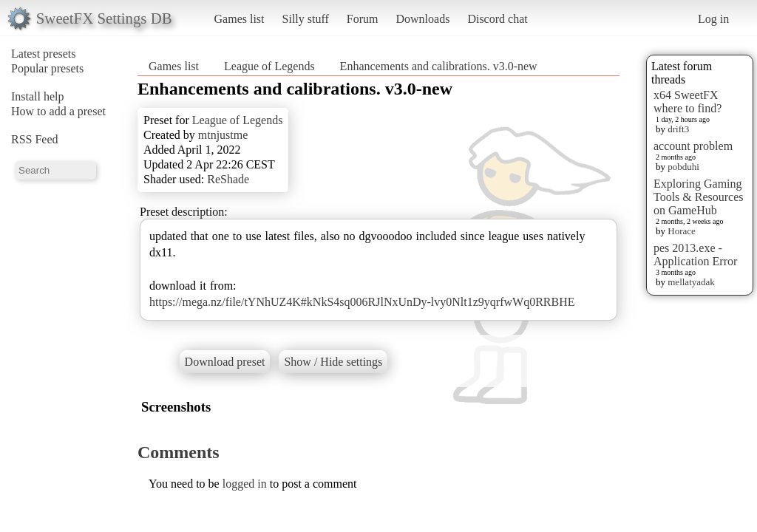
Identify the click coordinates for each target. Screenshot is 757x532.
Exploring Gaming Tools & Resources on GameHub (699, 197)
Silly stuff (306, 19)
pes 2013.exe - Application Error (695, 255)
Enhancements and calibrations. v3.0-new (439, 66)
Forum (363, 19)
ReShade (228, 179)
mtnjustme (223, 135)
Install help (38, 96)
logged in (245, 484)
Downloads (422, 19)
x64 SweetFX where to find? (688, 102)
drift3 (678, 129)
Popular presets (47, 68)
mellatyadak (691, 282)
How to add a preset (58, 111)
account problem (693, 146)
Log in (713, 19)
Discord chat (497, 19)
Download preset (225, 362)
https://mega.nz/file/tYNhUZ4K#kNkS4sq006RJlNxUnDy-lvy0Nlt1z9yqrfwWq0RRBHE (362, 302)
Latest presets (44, 54)
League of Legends (269, 66)
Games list (240, 19)
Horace (682, 231)
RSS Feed (35, 139)
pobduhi (683, 167)
